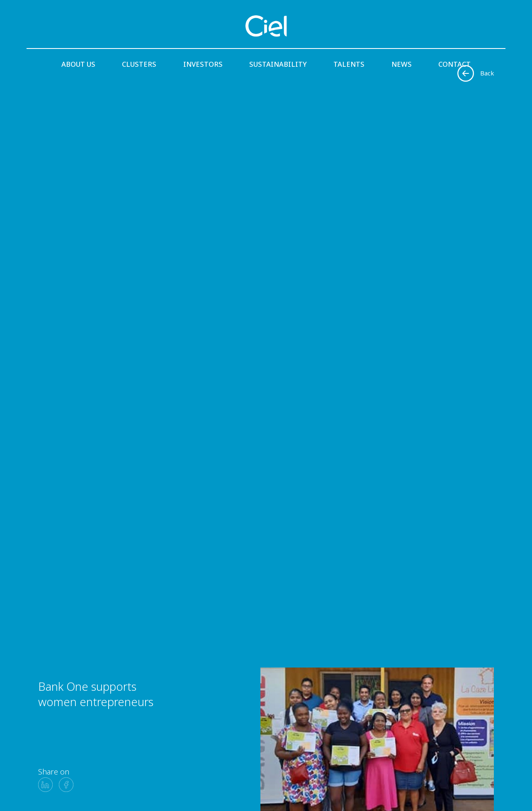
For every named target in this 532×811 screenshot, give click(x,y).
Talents (349, 64)
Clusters (139, 64)
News (402, 64)
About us (78, 64)
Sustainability (278, 64)
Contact (454, 64)
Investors (203, 64)
